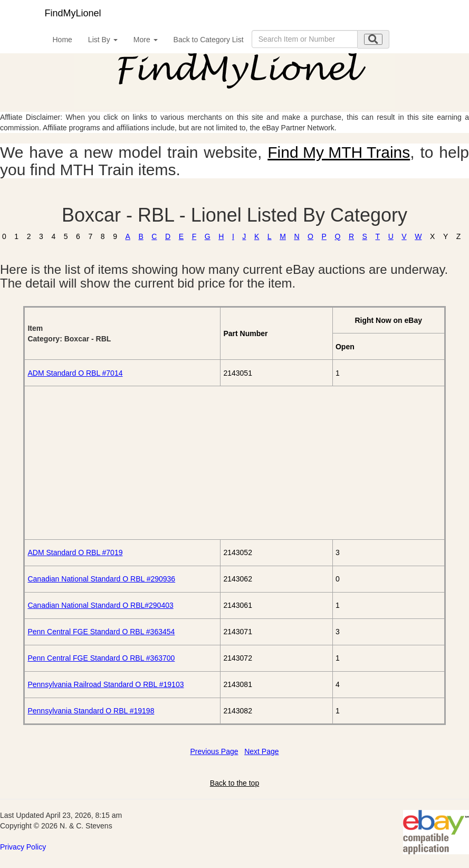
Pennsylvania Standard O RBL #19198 (91, 711)
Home (63, 40)
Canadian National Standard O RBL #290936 (101, 579)
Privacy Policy (23, 847)
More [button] (146, 40)
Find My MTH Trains (339, 152)
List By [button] (103, 40)
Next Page (261, 751)
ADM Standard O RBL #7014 (75, 373)
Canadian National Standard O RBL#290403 (100, 605)
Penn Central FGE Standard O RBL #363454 (101, 632)
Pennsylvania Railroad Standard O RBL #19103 (106, 684)
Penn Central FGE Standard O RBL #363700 (101, 658)
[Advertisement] (234, 463)
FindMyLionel (73, 13)
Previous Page (214, 751)
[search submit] (373, 39)
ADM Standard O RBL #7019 (75, 552)
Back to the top (234, 783)
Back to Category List (209, 40)
